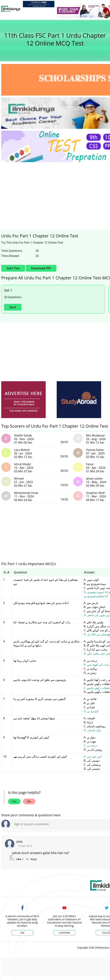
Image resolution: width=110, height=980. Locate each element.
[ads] (23, 400)
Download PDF (41, 268)
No (29, 801)
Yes (14, 801)
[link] (39, 4)
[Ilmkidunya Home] (11, 9)
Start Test (13, 268)
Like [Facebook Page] (22, 933)
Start (13, 307)
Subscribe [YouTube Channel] (65, 933)
